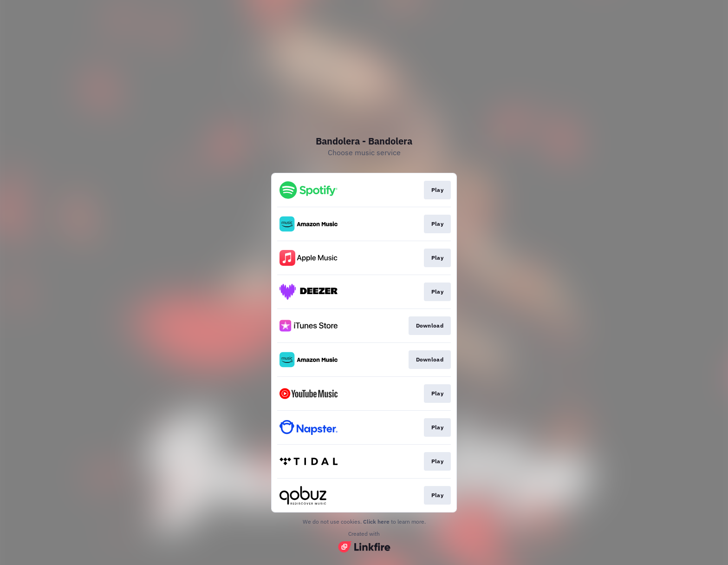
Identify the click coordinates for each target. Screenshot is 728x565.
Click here (376, 522)
